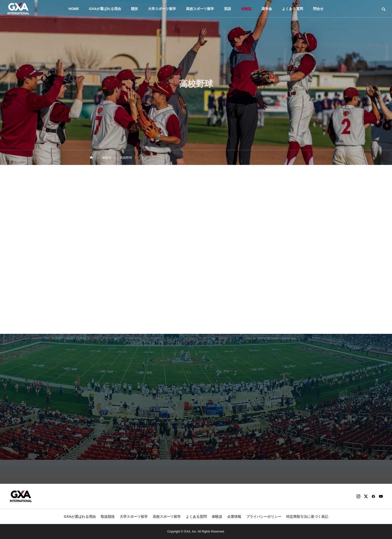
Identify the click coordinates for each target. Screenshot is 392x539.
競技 (134, 9)
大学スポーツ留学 (162, 9)
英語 (227, 9)
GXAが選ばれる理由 (105, 9)
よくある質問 (292, 9)
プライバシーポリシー (264, 517)
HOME (74, 9)
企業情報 (234, 517)
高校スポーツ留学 (200, 9)
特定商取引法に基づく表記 (307, 517)
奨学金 (267, 9)
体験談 (246, 9)
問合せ (318, 9)
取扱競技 (108, 517)
